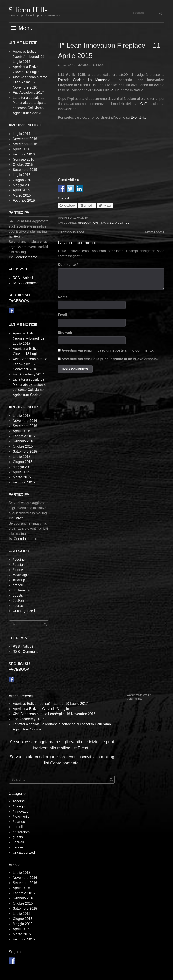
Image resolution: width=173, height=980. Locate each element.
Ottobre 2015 (23, 165)
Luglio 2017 (22, 134)
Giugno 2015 (23, 180)
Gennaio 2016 (23, 159)
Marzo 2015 (22, 195)
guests (18, 595)
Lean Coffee (141, 104)
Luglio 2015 (22, 175)
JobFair (18, 601)
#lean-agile (21, 575)
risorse (18, 606)
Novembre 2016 (25, 139)
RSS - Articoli (23, 278)
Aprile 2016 (21, 149)
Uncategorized (24, 611)
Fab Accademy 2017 (28, 92)
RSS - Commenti (26, 283)
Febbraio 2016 (24, 154)
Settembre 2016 (25, 144)
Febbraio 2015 (24, 200)
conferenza (21, 590)
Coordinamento (25, 257)
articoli (18, 585)
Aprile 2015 (21, 190)
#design (19, 565)
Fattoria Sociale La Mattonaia (84, 80)
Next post (153, 232)
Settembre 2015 (25, 170)
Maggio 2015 (23, 185)
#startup (19, 580)
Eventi (18, 237)
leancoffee (120, 223)
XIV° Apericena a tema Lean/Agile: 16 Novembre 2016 (30, 82)
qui (114, 90)
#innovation (88, 223)
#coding (19, 559)
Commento (68, 265)
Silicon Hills (28, 10)
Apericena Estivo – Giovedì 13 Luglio (41, 709)
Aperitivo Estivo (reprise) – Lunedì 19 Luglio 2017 (29, 57)
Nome (63, 297)
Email (62, 315)
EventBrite (139, 118)
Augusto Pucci (93, 65)
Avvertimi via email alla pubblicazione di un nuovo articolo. (110, 359)
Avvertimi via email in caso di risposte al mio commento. (108, 350)
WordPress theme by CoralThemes (139, 697)
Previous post (73, 232)
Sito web (65, 333)
